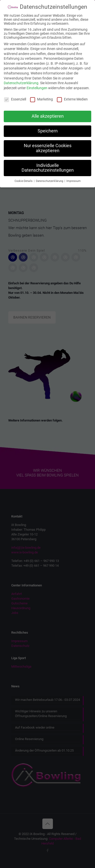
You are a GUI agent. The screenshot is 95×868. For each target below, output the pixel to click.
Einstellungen (37, 83)
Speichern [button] (48, 126)
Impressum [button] (74, 177)
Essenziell (15, 94)
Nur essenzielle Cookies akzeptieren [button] (48, 144)
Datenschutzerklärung (21, 78)
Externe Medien (72, 94)
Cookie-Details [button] (24, 177)
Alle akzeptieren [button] (48, 112)
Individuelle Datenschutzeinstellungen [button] (48, 163)
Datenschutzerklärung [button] (50, 177)
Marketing (41, 94)
